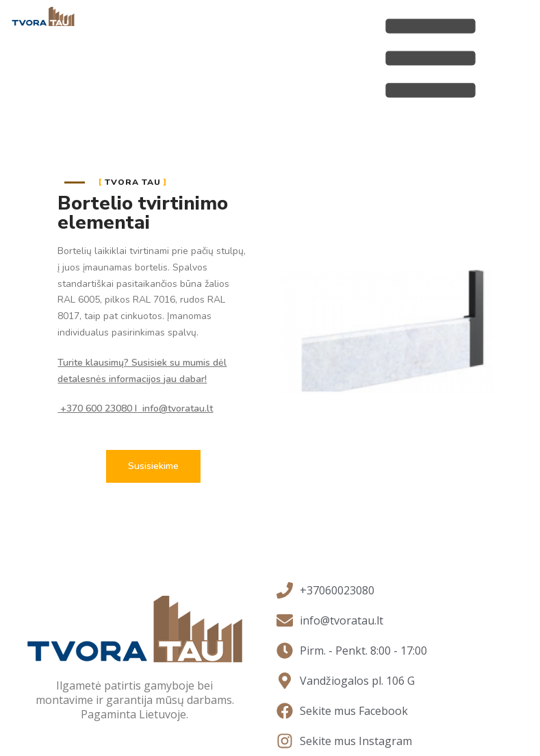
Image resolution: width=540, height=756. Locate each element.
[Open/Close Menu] (430, 58)
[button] (153, 466)
